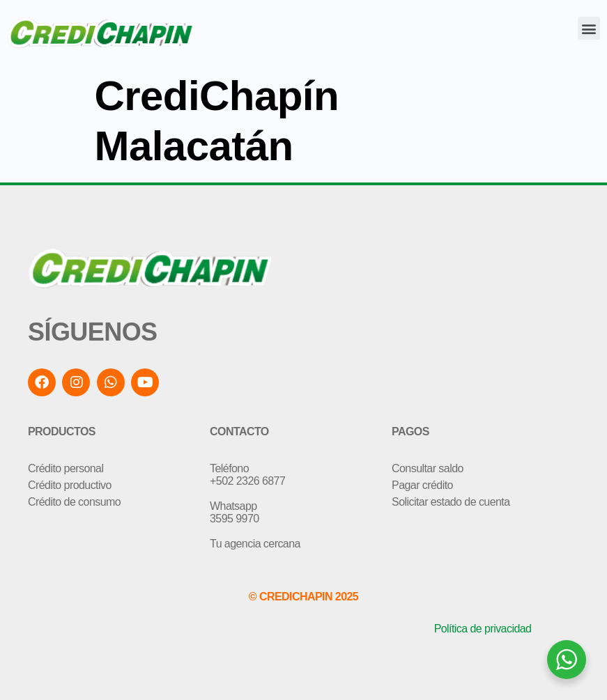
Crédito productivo (70, 485)
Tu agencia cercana (255, 544)
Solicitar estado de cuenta (451, 502)
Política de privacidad (483, 629)
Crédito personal (66, 468)
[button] (589, 28)
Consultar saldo (428, 468)
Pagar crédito (422, 485)
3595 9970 (235, 519)
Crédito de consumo (74, 502)
